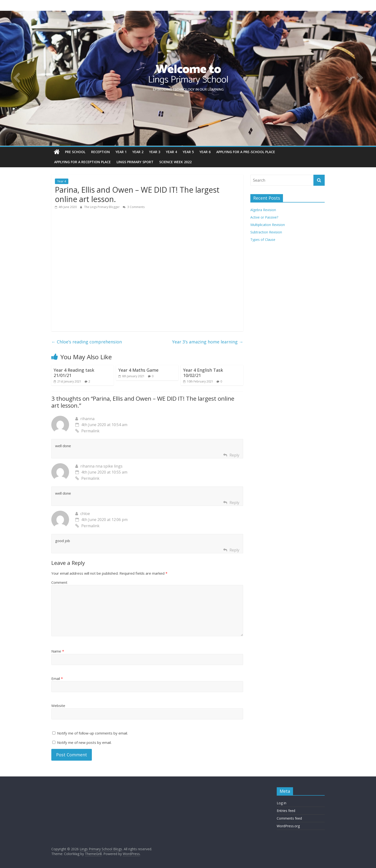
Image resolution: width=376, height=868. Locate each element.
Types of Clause (263, 240)
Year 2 (138, 152)
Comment (59, 582)
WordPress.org (288, 826)
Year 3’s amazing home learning (208, 342)
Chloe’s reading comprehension (87, 342)
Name (58, 651)
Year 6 (205, 152)
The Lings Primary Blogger (102, 207)
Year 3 (155, 152)
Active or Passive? (264, 217)
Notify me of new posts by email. (84, 742)
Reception (100, 152)
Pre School (75, 152)
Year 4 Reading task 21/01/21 (74, 373)
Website (58, 706)
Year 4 (171, 152)
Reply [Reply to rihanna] (234, 455)
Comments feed (289, 818)
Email (57, 678)
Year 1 (121, 152)
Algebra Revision (263, 210)
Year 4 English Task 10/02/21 (203, 373)
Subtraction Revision (266, 232)
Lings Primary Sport (135, 162)
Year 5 (188, 152)
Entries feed (286, 811)
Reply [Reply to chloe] (234, 550)
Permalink (87, 431)
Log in (282, 803)
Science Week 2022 (175, 162)
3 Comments (134, 207)
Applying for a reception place (82, 162)
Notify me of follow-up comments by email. (92, 733)
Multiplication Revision (268, 225)
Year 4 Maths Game (138, 370)
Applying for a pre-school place (246, 152)
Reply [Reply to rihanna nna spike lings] (234, 503)
